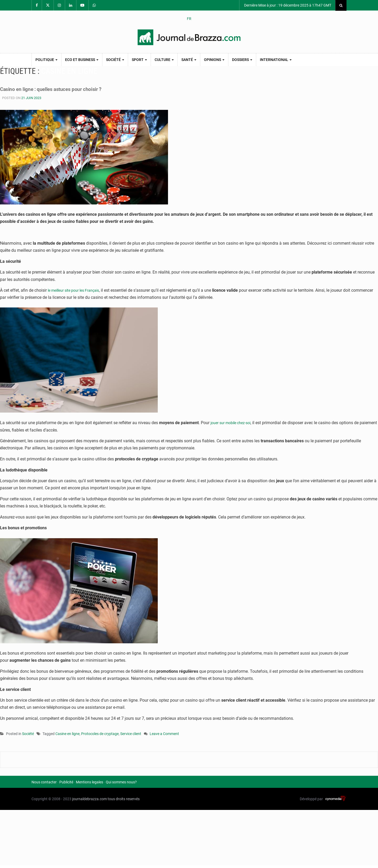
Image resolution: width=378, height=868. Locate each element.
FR (189, 19)
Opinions (214, 60)
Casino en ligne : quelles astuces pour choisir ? (69, 89)
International (276, 60)
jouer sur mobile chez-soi (233, 423)
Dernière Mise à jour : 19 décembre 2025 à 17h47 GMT (287, 5)
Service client (131, 734)
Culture (164, 60)
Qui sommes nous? (121, 782)
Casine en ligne (67, 734)
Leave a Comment (164, 734)
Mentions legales (90, 782)
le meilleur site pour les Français (77, 290)
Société (115, 60)
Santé (189, 60)
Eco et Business (82, 60)
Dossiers (242, 60)
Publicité (66, 782)
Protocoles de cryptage (100, 734)
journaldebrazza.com (90, 799)
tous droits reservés (124, 799)
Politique (46, 60)
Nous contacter (44, 782)
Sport (139, 60)
